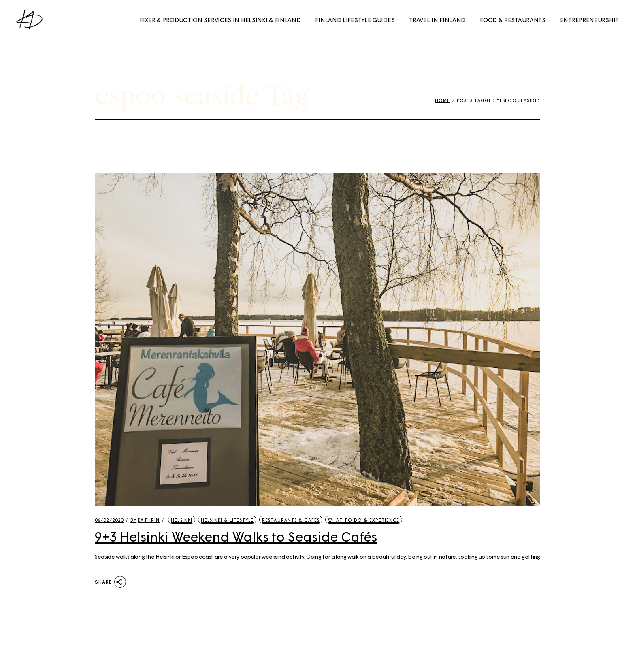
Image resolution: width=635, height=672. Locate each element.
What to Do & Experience (364, 520)
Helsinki (182, 520)
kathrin (145, 520)
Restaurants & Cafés (291, 520)
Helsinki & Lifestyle (227, 520)
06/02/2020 (109, 520)
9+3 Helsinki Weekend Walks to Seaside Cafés (236, 536)
